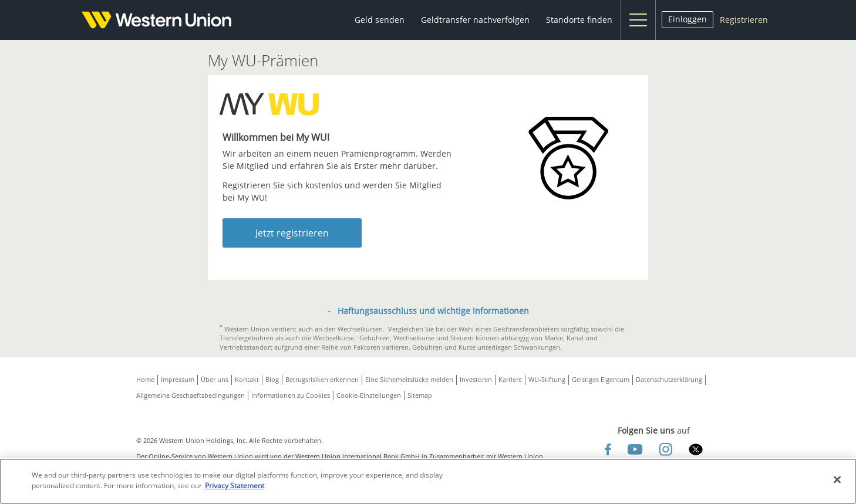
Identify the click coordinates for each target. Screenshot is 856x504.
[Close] (837, 480)
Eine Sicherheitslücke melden (409, 379)
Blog (272, 379)
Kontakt (247, 379)
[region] (428, 481)
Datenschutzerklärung (669, 379)
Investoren (476, 379)
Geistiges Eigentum (601, 379)
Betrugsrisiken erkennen (322, 379)
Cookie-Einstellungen (369, 395)
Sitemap (420, 395)
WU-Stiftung (547, 379)
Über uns (215, 379)
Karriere (510, 379)
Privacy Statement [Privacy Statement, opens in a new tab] (235, 486)
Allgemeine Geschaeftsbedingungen (191, 395)
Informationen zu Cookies (291, 395)
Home (145, 379)
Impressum (178, 379)
